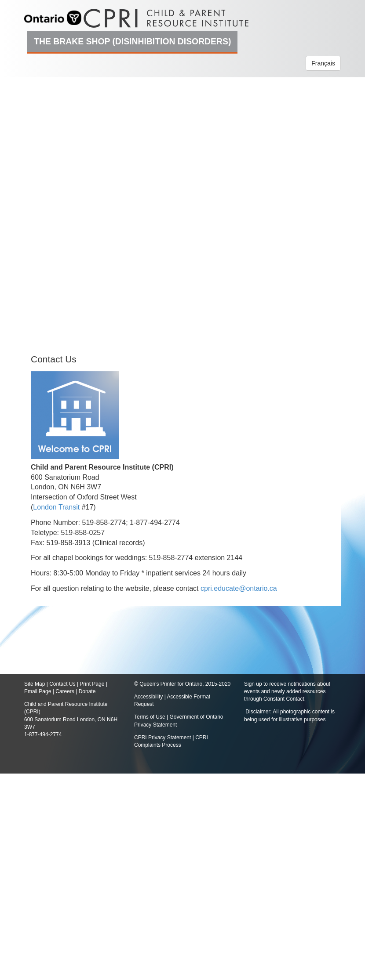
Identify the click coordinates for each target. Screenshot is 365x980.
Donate (87, 691)
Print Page (92, 684)
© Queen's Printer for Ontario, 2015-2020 (182, 684)
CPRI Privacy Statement (162, 738)
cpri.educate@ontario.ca (239, 588)
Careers (65, 691)
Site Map (35, 684)
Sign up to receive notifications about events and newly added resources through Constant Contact (287, 691)
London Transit (56, 507)
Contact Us (62, 684)
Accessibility (149, 697)
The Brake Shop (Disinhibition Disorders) (132, 41)
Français (323, 63)
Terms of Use (150, 717)
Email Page (38, 691)
